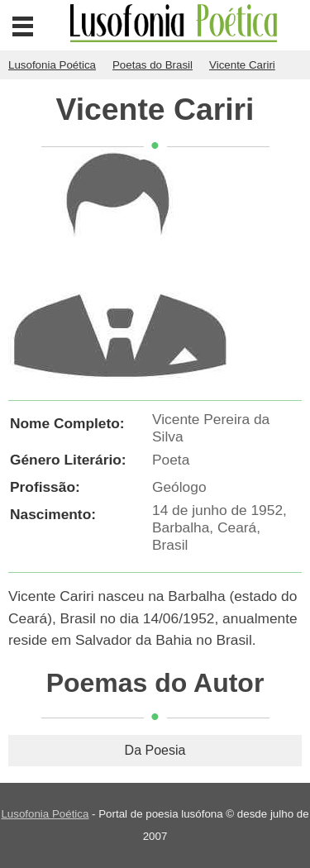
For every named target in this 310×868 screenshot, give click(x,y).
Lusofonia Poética (45, 814)
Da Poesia (155, 750)
